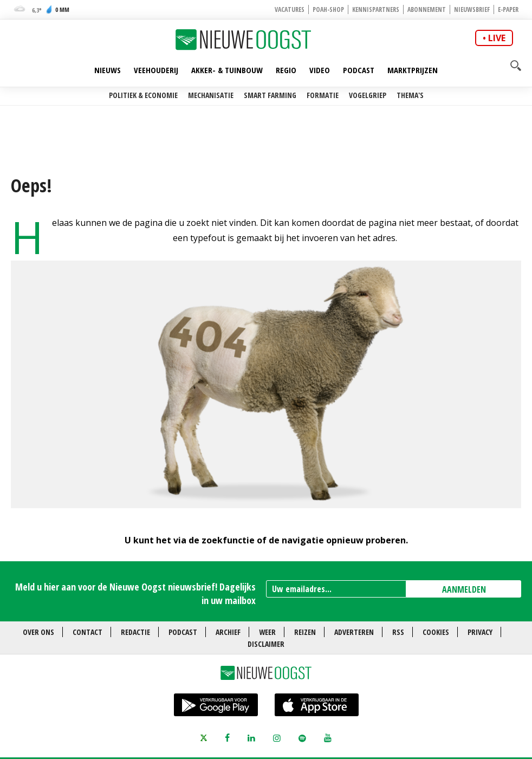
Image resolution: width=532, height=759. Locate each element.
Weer (267, 632)
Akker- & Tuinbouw (227, 70)
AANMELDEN (464, 589)
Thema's (410, 95)
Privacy (480, 632)
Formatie (323, 95)
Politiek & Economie (143, 95)
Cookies (436, 632)
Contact (87, 632)
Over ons (38, 632)
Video (320, 70)
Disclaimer (266, 644)
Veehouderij (156, 70)
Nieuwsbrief (472, 9)
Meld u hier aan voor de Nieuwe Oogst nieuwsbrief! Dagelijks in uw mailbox (135, 593)
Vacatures (290, 9)
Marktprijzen (413, 70)
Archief (228, 632)
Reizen (305, 632)
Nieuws (108, 70)
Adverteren (354, 632)
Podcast (359, 70)
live (497, 38)
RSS (398, 632)
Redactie (135, 632)
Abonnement (427, 9)
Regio (286, 70)
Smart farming (270, 95)
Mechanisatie (211, 95)
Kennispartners (376, 9)
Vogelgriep (368, 95)
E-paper (508, 9)
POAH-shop (328, 9)
